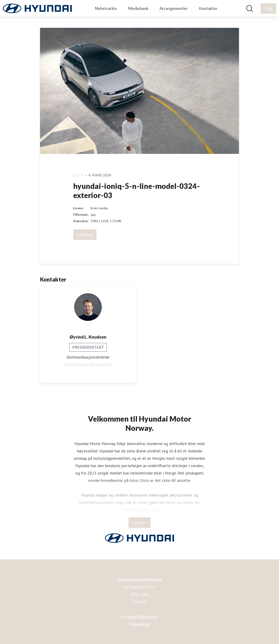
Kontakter (208, 8)
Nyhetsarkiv (106, 8)
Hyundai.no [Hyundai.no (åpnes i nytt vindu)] (139, 624)
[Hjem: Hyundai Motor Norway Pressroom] (37, 8)
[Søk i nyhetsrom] (250, 9)
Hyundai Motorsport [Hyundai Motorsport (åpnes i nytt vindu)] (139, 616)
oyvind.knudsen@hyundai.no (88, 364)
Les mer (139, 523)
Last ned (85, 235)
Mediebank (138, 8)
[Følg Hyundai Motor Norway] (268, 9)
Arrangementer (174, 8)
